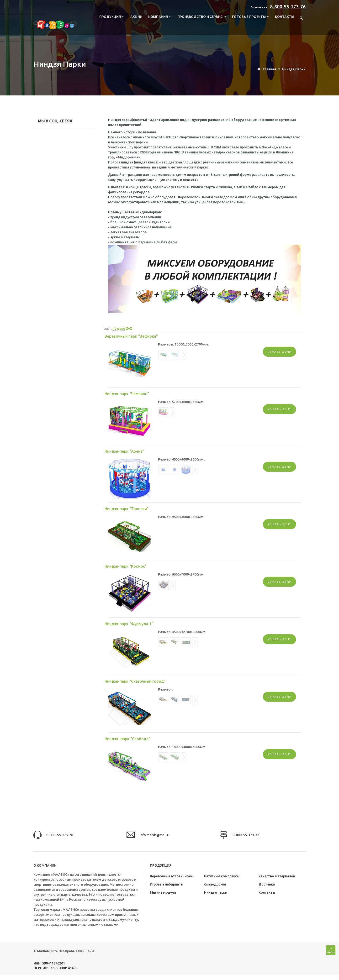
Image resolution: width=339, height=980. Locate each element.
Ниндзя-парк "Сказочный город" (135, 681)
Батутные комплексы (222, 876)
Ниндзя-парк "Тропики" (127, 509)
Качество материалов (277, 876)
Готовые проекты (250, 17)
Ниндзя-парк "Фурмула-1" (129, 624)
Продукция (111, 17)
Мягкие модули (163, 892)
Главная (266, 69)
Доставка (267, 884)
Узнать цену (279, 352)
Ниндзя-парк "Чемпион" (127, 394)
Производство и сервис (201, 17)
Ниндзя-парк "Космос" (126, 566)
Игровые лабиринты (167, 884)
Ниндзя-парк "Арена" (124, 451)
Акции (136, 17)
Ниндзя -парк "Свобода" (127, 739)
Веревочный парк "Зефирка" (131, 336)
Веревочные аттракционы (172, 876)
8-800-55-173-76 (288, 7)
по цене (119, 329)
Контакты (285, 17)
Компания (159, 17)
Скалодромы (215, 884)
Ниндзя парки (216, 892)
